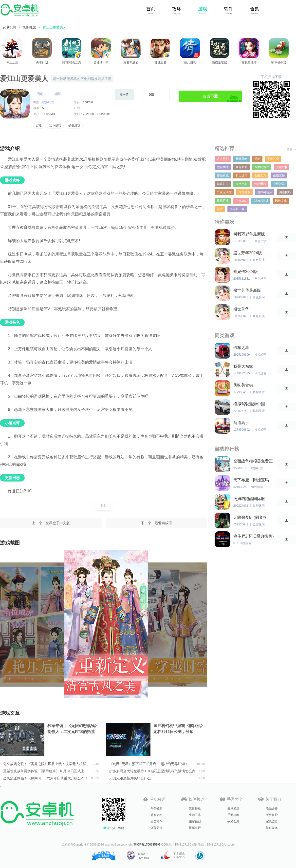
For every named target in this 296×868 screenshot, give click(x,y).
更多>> (291, 150)
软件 (228, 9)
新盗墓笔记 (220, 62)
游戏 (203, 9)
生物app (241, 201)
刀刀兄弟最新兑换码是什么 (130, 778)
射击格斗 (156, 821)
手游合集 (233, 821)
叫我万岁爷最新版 (249, 234)
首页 (151, 9)
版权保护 (272, 815)
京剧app (281, 167)
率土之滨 (12, 62)
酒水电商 (241, 184)
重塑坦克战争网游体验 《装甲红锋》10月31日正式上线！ (44, 771)
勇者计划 (42, 62)
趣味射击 (223, 184)
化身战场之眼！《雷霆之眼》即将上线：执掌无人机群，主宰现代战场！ (46, 764)
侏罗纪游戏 (262, 167)
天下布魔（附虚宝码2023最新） (251, 480)
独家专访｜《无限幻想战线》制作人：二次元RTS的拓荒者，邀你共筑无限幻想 (73, 729)
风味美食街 (243, 385)
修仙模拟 (223, 175)
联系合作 (272, 809)
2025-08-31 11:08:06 (97, 114)
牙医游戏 (244, 192)
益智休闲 (156, 815)
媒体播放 (195, 809)
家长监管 (272, 821)
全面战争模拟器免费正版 (253, 461)
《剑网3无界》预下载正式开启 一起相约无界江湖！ (149, 764)
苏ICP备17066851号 (147, 845)
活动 (40, 94)
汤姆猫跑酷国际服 (249, 499)
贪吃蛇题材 (261, 201)
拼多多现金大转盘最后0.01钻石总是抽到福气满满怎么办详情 (152, 771)
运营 (220, 209)
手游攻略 (233, 815)
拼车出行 (195, 828)
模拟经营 (29, 27)
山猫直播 (279, 175)
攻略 (177, 9)
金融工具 (260, 175)
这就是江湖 (249, 62)
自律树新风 (265, 192)
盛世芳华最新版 (247, 290)
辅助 (58, 94)
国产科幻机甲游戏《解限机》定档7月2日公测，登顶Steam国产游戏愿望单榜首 (179, 729)
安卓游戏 (233, 809)
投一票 (124, 95)
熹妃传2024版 (246, 272)
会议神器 (279, 184)
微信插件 (223, 167)
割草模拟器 (279, 62)
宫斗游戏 (55, 125)
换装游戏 (74, 125)
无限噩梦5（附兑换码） (250, 518)
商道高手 (241, 423)
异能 (257, 159)
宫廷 (39, 125)
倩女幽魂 (190, 62)
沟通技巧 (285, 192)
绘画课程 (260, 184)
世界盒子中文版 (58, 523)
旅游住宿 (195, 821)
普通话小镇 (101, 62)
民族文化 (281, 201)
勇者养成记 (131, 62)
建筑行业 (223, 201)
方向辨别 (223, 159)
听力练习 (241, 175)
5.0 (44, 108)
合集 (255, 9)
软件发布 (272, 828)
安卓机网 (9, 27)
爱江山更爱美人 (55, 27)
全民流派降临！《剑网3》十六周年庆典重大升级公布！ (46, 778)
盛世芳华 (241, 309)
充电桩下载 (237, 209)
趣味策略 (241, 159)
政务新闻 (241, 167)
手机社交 (273, 159)
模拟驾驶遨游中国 (249, 404)
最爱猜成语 (163, 523)
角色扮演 (156, 809)
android (88, 102)
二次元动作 (224, 192)
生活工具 (195, 815)
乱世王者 (160, 62)
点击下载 (210, 96)
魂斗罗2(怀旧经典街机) (254, 536)
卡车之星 (241, 348)
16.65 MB (48, 114)
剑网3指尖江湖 (72, 62)
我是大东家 (243, 366)
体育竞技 (156, 828)
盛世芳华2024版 (248, 253)
